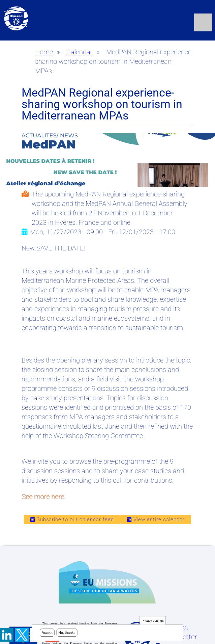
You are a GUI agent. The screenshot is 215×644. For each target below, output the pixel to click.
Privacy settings (152, 621)
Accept (47, 633)
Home (44, 52)
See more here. (43, 497)
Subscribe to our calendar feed (72, 519)
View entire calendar (156, 519)
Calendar (80, 52)
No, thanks (67, 633)
